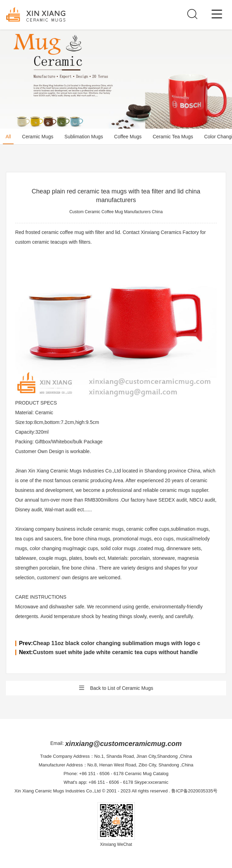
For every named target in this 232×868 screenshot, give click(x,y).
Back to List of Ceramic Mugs (116, 688)
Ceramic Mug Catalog (147, 774)
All (8, 137)
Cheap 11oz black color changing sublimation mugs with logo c (117, 643)
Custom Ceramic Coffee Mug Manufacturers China (116, 212)
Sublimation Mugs (84, 137)
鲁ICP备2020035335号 (194, 791)
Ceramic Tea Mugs (173, 137)
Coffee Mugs (128, 137)
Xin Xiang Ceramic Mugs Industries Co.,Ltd (58, 791)
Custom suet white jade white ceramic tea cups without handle (115, 652)
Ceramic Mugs (38, 137)
